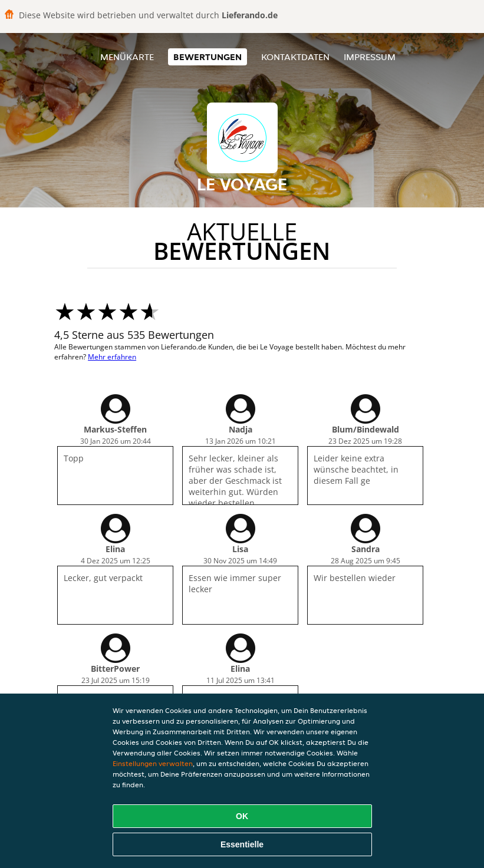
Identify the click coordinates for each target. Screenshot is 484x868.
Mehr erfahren (112, 357)
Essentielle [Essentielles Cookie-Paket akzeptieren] (242, 844)
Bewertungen (208, 57)
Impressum (370, 57)
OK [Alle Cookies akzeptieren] (242, 816)
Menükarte (127, 57)
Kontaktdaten (295, 57)
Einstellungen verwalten (153, 763)
